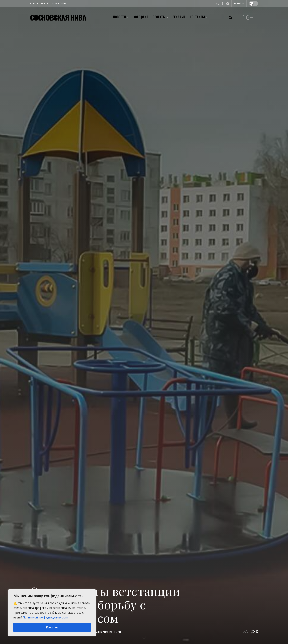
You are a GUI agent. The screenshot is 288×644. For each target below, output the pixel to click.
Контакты (197, 17)
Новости (119, 17)
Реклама (179, 17)
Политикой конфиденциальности (45, 617)
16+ (248, 17)
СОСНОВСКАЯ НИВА (58, 17)
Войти (239, 3)
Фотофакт (140, 17)
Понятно (52, 627)
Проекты (159, 17)
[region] (52, 613)
